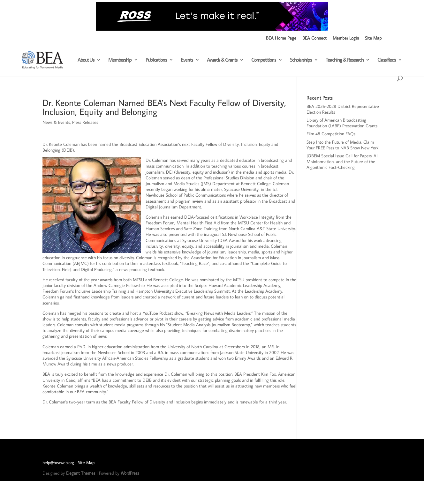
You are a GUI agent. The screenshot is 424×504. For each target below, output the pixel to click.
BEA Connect (314, 38)
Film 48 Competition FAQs (332, 134)
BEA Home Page (281, 38)
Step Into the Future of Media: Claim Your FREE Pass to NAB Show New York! (343, 145)
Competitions (264, 60)
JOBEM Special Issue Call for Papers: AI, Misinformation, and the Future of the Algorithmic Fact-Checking (343, 162)
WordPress (130, 473)
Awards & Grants (222, 60)
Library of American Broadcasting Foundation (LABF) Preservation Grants (342, 123)
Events (187, 60)
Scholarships (301, 60)
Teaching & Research (344, 60)
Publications (156, 60)
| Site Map (85, 463)
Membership (120, 60)
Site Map (373, 38)
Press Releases (85, 122)
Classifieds (386, 60)
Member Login (346, 38)
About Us (86, 60)
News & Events (56, 122)
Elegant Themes (81, 473)
